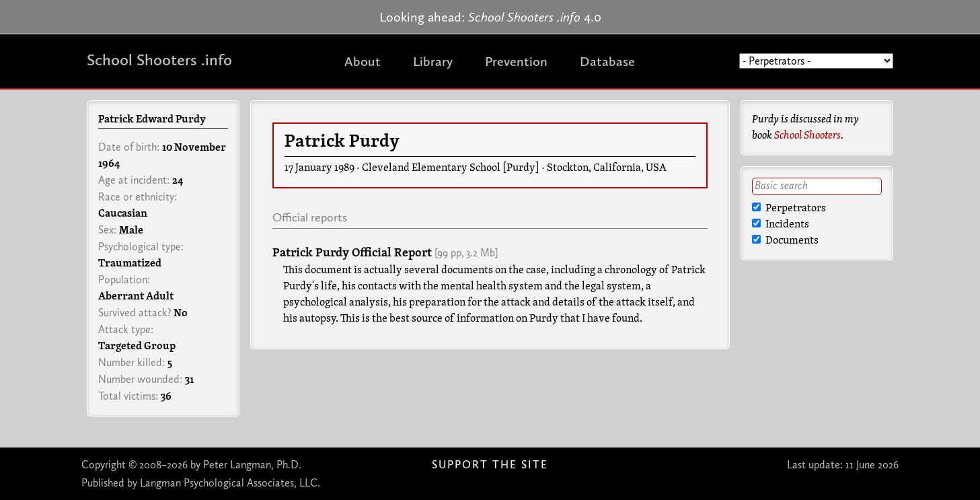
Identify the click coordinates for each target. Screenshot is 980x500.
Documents (785, 241)
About (363, 61)
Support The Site (490, 465)
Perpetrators (789, 209)
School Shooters (807, 136)
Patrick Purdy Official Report (352, 253)
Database (607, 61)
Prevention (516, 61)
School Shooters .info (159, 60)
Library (433, 61)
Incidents (781, 225)
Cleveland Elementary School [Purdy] (451, 168)
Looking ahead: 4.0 (490, 17)
